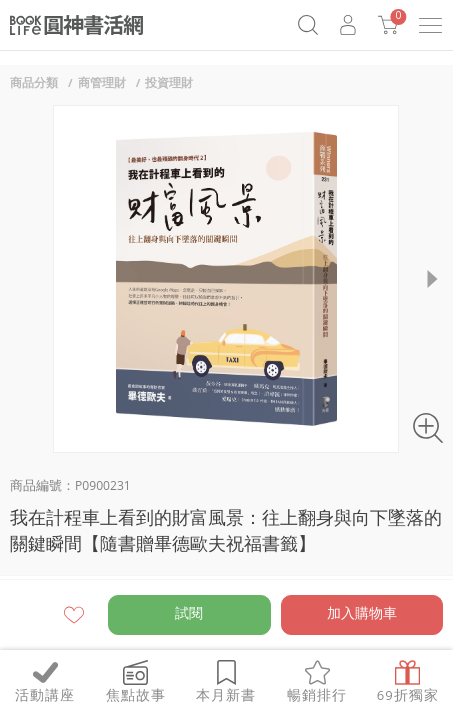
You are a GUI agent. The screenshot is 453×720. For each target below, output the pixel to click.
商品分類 (34, 84)
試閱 (189, 615)
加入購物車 (362, 615)
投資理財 (169, 84)
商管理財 (102, 84)
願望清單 (74, 615)
